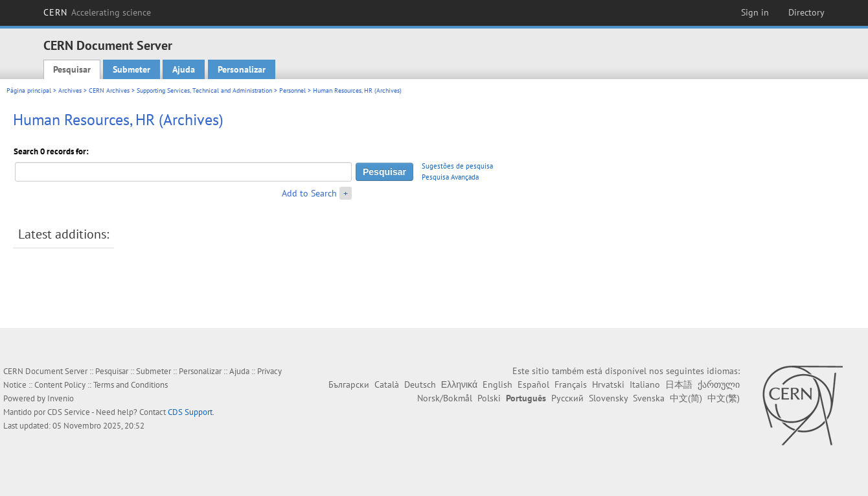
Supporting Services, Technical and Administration (204, 90)
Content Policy (60, 385)
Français (571, 384)
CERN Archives (109, 90)
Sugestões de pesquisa (457, 166)
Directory (806, 12)
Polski (489, 398)
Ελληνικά (459, 384)
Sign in (755, 12)
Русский (567, 398)
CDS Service (69, 412)
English (497, 384)
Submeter (131, 69)
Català (387, 384)
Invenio (61, 398)
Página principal (29, 90)
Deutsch (420, 384)
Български (349, 384)
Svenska (649, 398)
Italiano (645, 384)
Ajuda (184, 69)
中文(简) (686, 398)
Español (533, 384)
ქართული (719, 384)
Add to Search (309, 193)
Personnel (292, 90)
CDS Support (190, 412)
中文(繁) (724, 398)
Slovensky (608, 398)
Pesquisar (72, 69)
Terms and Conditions (131, 385)
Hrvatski (608, 384)
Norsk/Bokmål (445, 398)
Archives (70, 90)
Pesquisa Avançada (450, 177)
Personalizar (242, 69)
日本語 (679, 384)
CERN (97, 12)
